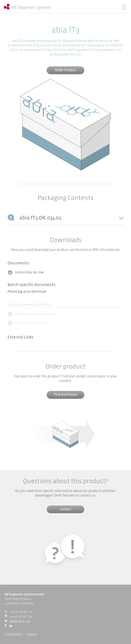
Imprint (32, 634)
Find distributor (65, 395)
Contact (65, 510)
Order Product (65, 70)
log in (22, 292)
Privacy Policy (14, 634)
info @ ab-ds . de (19, 621)
